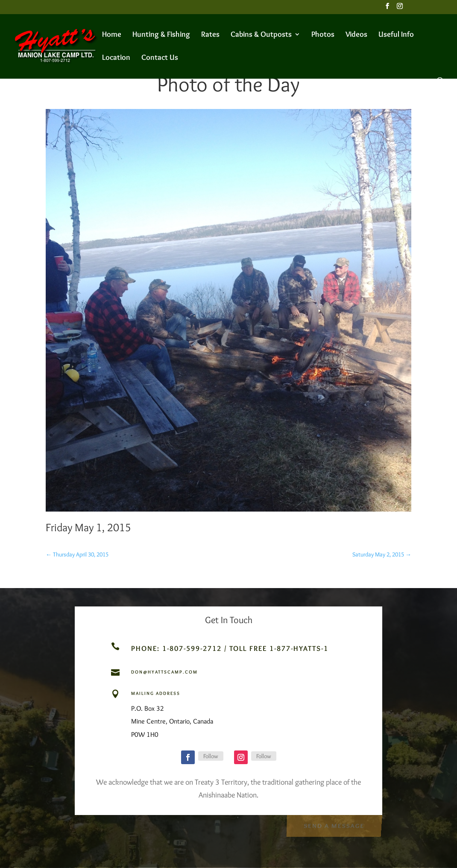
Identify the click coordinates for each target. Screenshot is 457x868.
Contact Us (160, 58)
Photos (323, 35)
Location (116, 58)
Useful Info (396, 35)
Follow (211, 756)
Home (112, 35)
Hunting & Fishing (161, 35)
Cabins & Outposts (261, 35)
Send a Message (334, 825)
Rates (210, 35)
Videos (356, 35)
